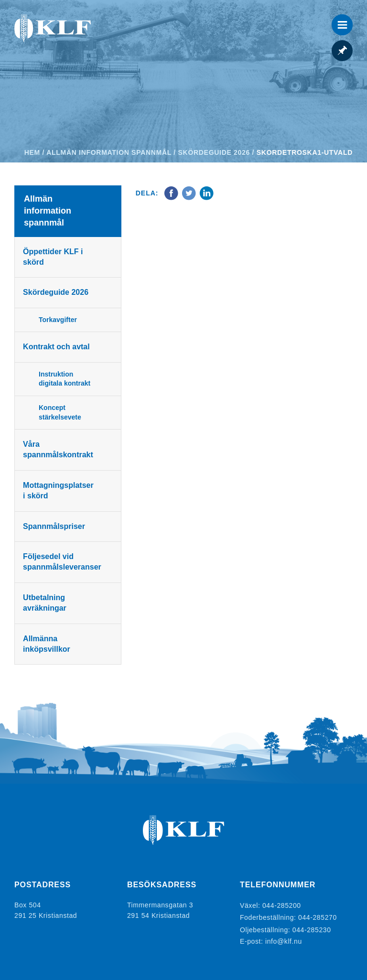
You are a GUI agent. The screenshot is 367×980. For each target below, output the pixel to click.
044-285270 (318, 915)
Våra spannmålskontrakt (59, 449)
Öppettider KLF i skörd (54, 257)
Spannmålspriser (55, 526)
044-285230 (312, 926)
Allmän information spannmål (109, 152)
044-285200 (282, 905)
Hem (32, 152)
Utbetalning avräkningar (46, 603)
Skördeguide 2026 (214, 152)
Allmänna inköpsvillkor (48, 644)
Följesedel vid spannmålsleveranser (64, 562)
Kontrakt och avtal (58, 347)
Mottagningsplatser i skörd (60, 490)
